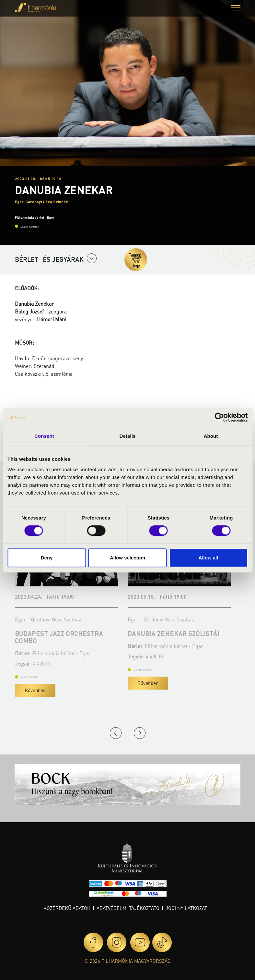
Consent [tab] (44, 436)
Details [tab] (128, 436)
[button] (236, 9)
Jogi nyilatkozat (186, 908)
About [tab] (211, 436)
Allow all (209, 558)
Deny (47, 558)
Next (140, 733)
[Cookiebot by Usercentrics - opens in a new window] (219, 417)
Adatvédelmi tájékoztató (128, 908)
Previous (116, 733)
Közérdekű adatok (67, 908)
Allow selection (127, 558)
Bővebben (38, 690)
